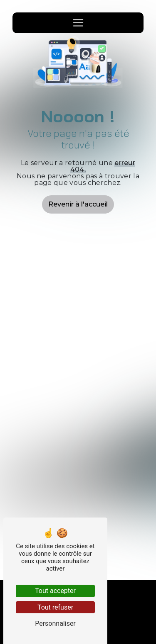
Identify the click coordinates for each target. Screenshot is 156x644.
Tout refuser (55, 607)
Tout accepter (55, 591)
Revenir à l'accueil (78, 204)
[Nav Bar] (78, 23)
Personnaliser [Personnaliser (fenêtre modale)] (55, 623)
